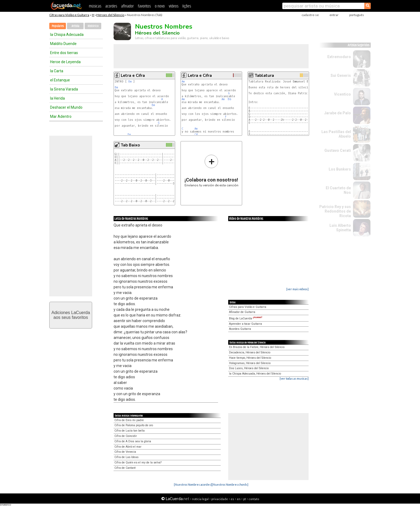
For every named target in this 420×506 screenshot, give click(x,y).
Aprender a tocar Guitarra (245, 324)
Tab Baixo (130, 145)
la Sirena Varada (64, 89)
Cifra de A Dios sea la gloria (133, 441)
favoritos (144, 6)
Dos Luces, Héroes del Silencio (249, 368)
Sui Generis (341, 75)
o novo (160, 6)
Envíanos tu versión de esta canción (211, 171)
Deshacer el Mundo (66, 107)
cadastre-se (310, 15)
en (239, 499)
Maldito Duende (63, 44)
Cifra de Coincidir (126, 436)
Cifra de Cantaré (125, 468)
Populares (58, 26)
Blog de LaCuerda (246, 318)
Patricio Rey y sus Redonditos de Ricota (335, 211)
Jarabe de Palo (337, 113)
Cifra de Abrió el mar (128, 447)
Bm (130, 82)
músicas (95, 6)
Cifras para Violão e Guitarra (69, 15)
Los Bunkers (340, 169)
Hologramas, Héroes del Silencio (250, 363)
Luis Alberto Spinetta (340, 228)
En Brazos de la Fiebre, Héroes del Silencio (257, 347)
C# (196, 135)
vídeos (174, 6)
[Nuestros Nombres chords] (230, 484)
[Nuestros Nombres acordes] (193, 484)
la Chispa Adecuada (67, 35)
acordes (111, 6)
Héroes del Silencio (110, 15)
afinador (127, 6)
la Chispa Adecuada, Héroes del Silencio (255, 374)
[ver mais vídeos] (297, 289)
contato (254, 499)
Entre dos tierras (64, 53)
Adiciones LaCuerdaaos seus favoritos (71, 315)
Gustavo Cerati (338, 150)
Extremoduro (339, 57)
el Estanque (60, 80)
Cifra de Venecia (125, 452)
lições (187, 6)
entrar (334, 15)
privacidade (220, 499)
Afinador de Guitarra (242, 312)
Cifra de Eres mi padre (129, 420)
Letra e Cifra (133, 75)
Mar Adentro (61, 116)
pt (245, 499)
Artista (75, 26)
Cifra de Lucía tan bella (130, 431)
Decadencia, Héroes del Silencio (250, 352)
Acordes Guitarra (240, 329)
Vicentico (342, 94)
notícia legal (200, 499)
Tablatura (264, 75)
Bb (230, 99)
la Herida (57, 98)
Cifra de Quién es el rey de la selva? (138, 462)
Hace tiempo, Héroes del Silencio (250, 358)
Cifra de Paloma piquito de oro (134, 425)
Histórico (93, 26)
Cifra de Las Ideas (126, 457)
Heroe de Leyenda (65, 62)
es (232, 499)
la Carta (57, 71)
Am (183, 82)
